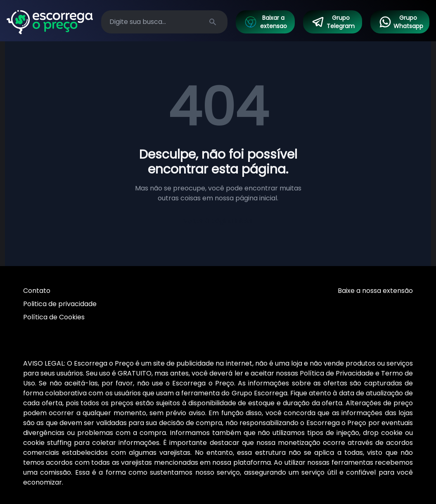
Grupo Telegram (333, 22)
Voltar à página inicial (218, 221)
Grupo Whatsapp (401, 22)
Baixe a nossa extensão (375, 291)
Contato (37, 291)
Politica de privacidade (60, 304)
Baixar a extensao (265, 22)
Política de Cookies (54, 317)
